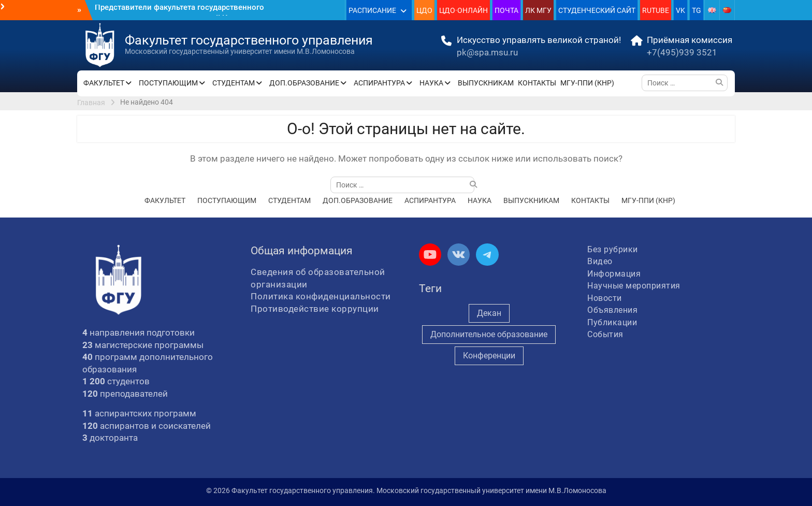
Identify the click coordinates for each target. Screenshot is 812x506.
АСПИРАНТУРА (379, 83)
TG (697, 10)
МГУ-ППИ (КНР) (587, 83)
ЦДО (424, 10)
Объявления (612, 310)
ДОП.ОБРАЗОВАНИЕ (304, 83)
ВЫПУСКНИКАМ (486, 83)
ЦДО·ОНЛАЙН (463, 10)
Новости (605, 298)
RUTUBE (656, 10)
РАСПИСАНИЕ (372, 10)
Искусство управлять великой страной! (539, 40)
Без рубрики (613, 249)
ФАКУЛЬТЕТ (104, 83)
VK (680, 10)
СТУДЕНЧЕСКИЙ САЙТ (597, 10)
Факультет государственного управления (249, 40)
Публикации (612, 322)
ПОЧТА (506, 10)
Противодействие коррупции (315, 309)
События (605, 334)
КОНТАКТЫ (537, 83)
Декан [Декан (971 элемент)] (489, 313)
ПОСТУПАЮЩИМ (168, 83)
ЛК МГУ (538, 10)
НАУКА (431, 83)
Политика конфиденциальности (321, 296)
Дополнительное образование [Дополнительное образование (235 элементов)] (489, 334)
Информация (614, 274)
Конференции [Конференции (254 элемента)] (489, 356)
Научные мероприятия (634, 286)
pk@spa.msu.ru (487, 52)
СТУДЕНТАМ (234, 83)
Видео (600, 261)
